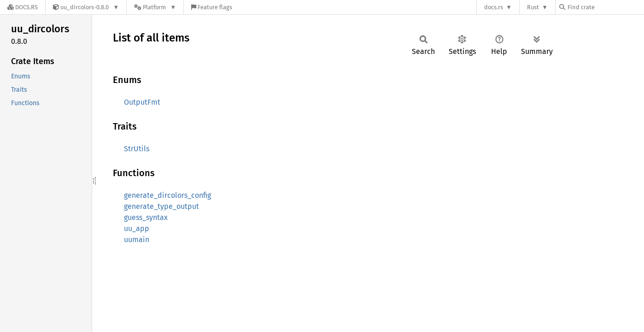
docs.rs (494, 7)
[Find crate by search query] (605, 7)
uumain (137, 240)
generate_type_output (161, 206)
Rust (533, 7)
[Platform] (155, 7)
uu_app (137, 228)
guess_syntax (146, 217)
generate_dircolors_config (167, 195)
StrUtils (137, 149)
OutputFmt (142, 102)
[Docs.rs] (23, 7)
